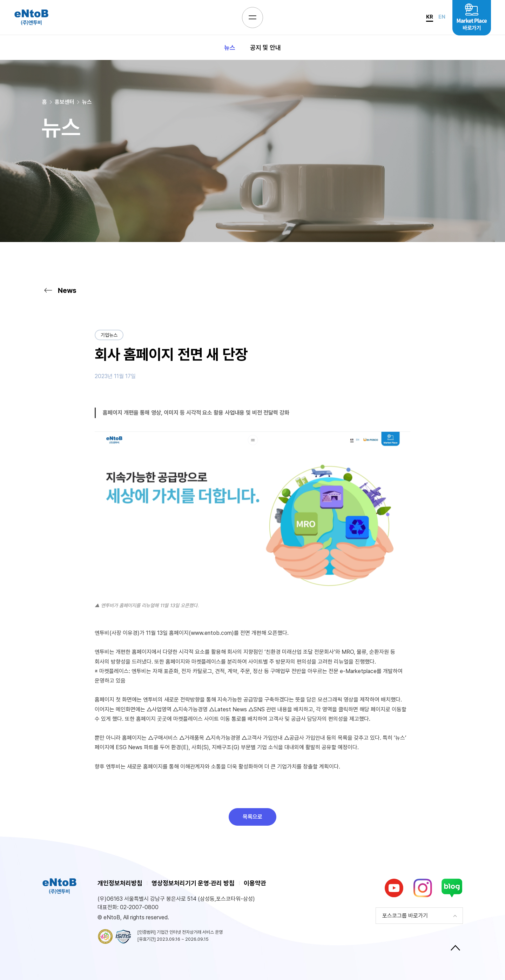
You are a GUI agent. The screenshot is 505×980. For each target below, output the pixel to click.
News (59, 290)
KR (430, 17)
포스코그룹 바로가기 (405, 916)
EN (442, 17)
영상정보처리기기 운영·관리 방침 (193, 883)
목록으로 (252, 817)
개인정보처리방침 (120, 883)
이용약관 (255, 883)
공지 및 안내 (265, 48)
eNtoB (31, 17)
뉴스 (230, 48)
